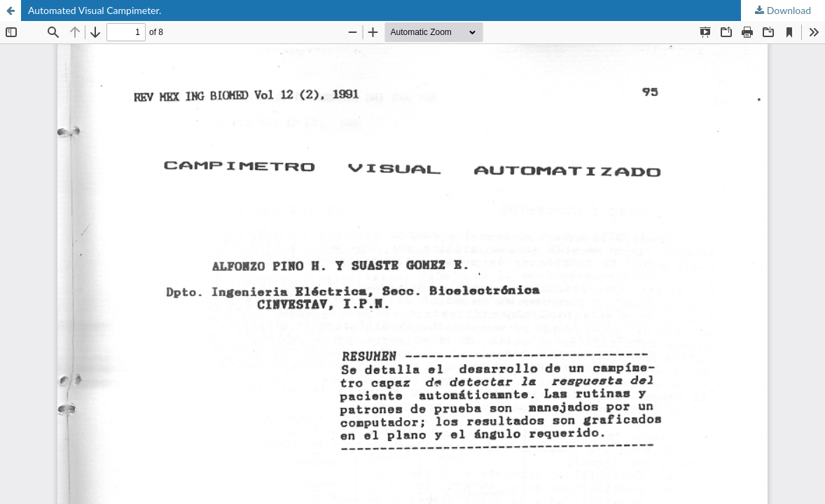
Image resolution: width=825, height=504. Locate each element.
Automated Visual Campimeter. (95, 10)
